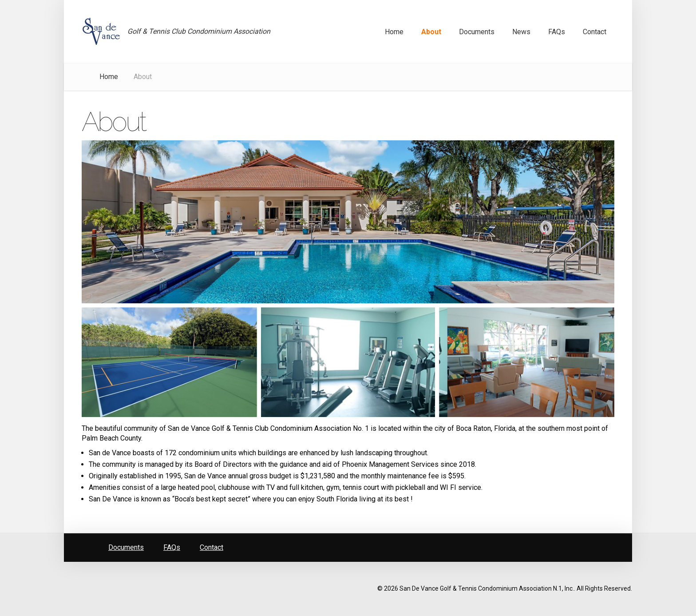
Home (109, 77)
